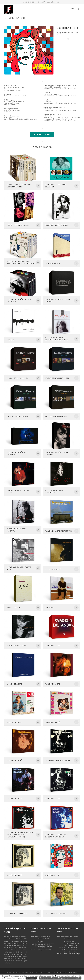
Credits (60, 972)
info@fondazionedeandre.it (49, 2)
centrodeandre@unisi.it (72, 953)
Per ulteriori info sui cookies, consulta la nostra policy (60, 978)
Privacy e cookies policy (70, 972)
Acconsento (31, 978)
